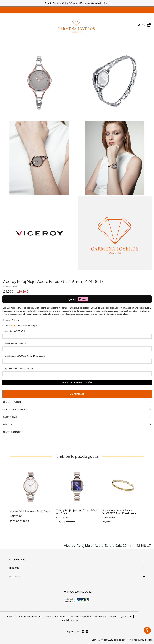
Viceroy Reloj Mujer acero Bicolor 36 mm (31, 511)
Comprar (77, 394)
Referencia (7, 286)
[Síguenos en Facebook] (83, 632)
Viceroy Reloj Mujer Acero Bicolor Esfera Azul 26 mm (77, 512)
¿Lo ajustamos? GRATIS (14, 331)
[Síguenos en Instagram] (87, 632)
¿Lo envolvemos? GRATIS (14, 344)
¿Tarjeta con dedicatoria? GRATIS (18, 368)
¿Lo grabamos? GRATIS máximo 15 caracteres (24, 356)
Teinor (150, 640)
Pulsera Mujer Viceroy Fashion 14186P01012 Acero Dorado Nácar (119, 512)
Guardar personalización (77, 383)
